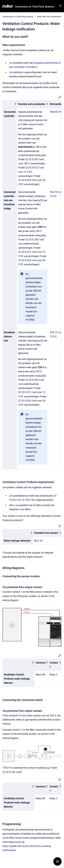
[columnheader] (10, 104)
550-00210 (56, 112)
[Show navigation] (57, 861)
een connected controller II (23, 67)
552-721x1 (56, 192)
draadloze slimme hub (46, 63)
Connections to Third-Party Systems (35, 7)
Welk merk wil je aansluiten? (49, 17)
